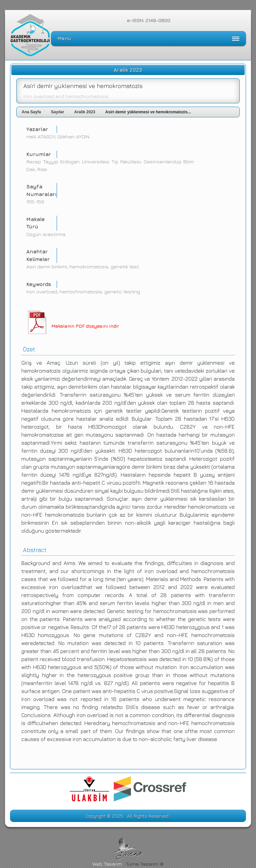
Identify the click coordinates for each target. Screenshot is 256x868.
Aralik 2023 (84, 112)
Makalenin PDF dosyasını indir (85, 326)
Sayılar (57, 112)
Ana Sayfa (31, 112)
